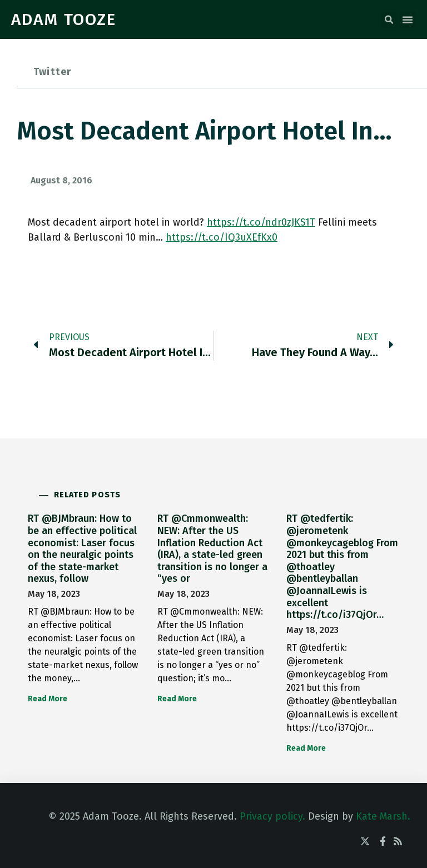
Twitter (52, 72)
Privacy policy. (272, 816)
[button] (389, 20)
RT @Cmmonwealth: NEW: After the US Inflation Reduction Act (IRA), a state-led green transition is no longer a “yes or (212, 548)
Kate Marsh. (383, 816)
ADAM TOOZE (64, 19)
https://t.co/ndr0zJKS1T (261, 222)
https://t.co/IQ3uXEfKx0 (222, 237)
